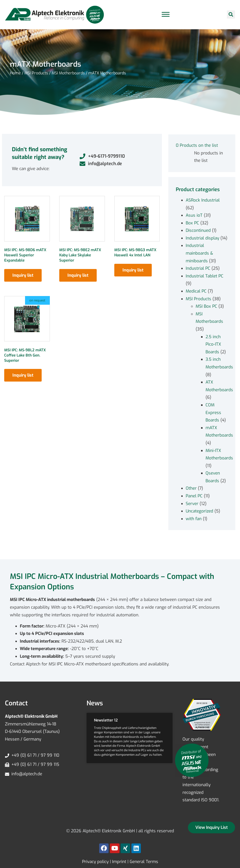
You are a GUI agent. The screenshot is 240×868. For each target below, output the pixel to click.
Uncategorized (199, 511)
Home (15, 73)
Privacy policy (95, 862)
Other (191, 488)
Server (192, 504)
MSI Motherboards (68, 73)
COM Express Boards (213, 413)
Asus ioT (194, 215)
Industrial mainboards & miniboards (199, 253)
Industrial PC (198, 268)
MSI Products (36, 73)
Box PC (192, 223)
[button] (231, 15)
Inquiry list (23, 275)
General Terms (144, 862)
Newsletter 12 (106, 720)
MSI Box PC (206, 306)
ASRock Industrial (203, 200)
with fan (194, 519)
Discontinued (198, 230)
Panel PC (194, 496)
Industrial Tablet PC (205, 276)
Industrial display (202, 238)
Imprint (119, 862)
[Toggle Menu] (166, 15)
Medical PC (196, 291)
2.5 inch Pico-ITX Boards (213, 344)
